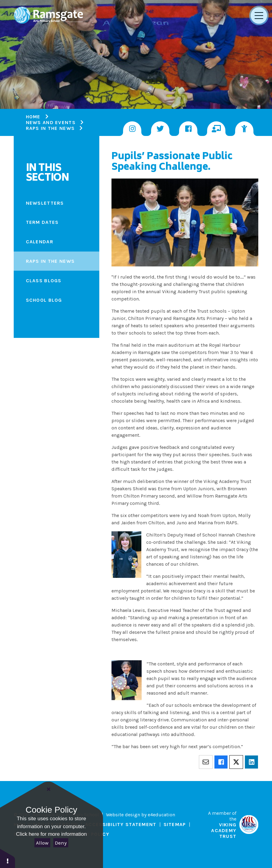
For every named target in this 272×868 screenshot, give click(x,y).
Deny (61, 843)
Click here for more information (51, 834)
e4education (161, 815)
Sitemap (175, 824)
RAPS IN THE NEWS (50, 128)
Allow (42, 843)
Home (33, 117)
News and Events (51, 122)
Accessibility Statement (121, 824)
